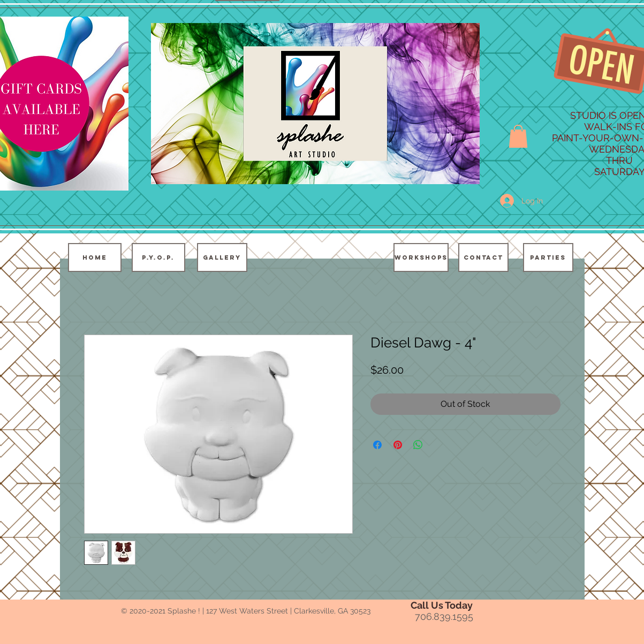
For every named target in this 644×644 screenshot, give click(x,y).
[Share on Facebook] (377, 445)
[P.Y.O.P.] (158, 257)
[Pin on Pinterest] (398, 445)
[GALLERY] (222, 257)
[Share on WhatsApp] (418, 445)
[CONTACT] (483, 257)
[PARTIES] (548, 257)
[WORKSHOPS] (421, 257)
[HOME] (95, 257)
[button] (518, 136)
